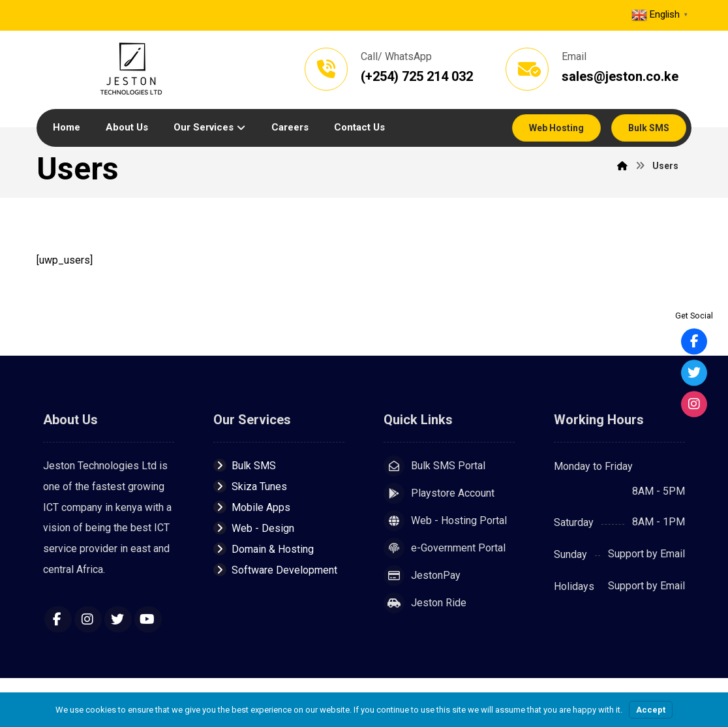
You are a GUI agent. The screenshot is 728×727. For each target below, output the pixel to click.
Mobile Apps (252, 509)
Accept (651, 710)
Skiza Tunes (250, 488)
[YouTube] (148, 621)
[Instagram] (88, 621)
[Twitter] (118, 621)
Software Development (275, 571)
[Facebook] (58, 621)
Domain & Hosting (264, 550)
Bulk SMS (245, 467)
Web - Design (254, 530)
